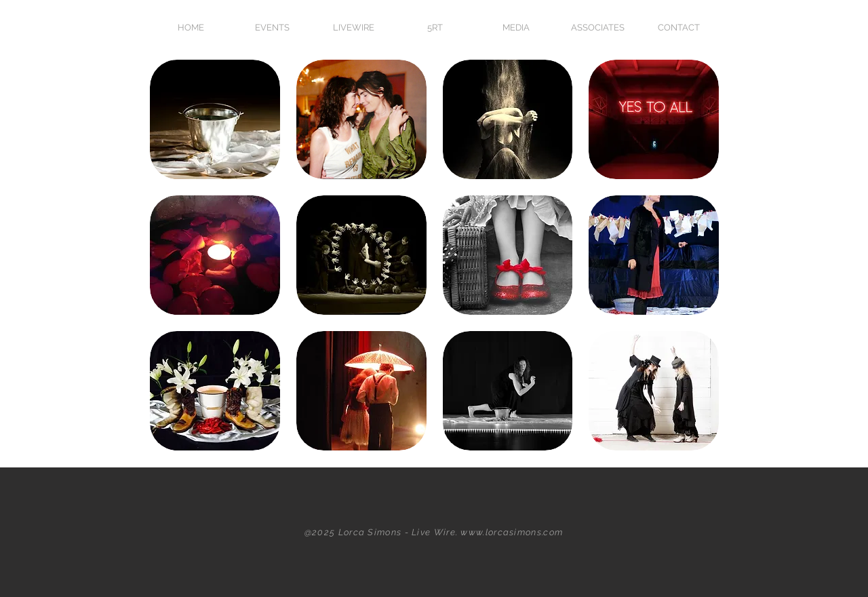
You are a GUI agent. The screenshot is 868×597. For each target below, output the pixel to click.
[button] (516, 27)
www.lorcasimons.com (512, 532)
